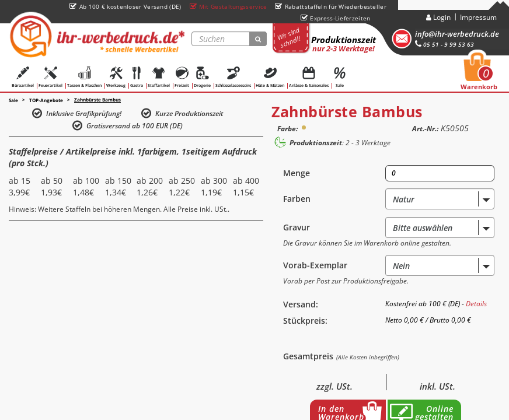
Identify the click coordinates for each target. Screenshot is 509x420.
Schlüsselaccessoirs (233, 77)
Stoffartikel (159, 77)
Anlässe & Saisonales (309, 77)
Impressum (478, 17)
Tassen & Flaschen (84, 77)
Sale (340, 77)
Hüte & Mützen (270, 77)
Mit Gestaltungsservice (229, 6)
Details (476, 304)
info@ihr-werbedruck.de (457, 34)
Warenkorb (479, 75)
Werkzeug (116, 77)
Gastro (137, 77)
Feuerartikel (50, 77)
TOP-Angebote (46, 100)
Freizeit (182, 77)
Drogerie (202, 77)
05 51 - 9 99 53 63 (444, 44)
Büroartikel (23, 77)
